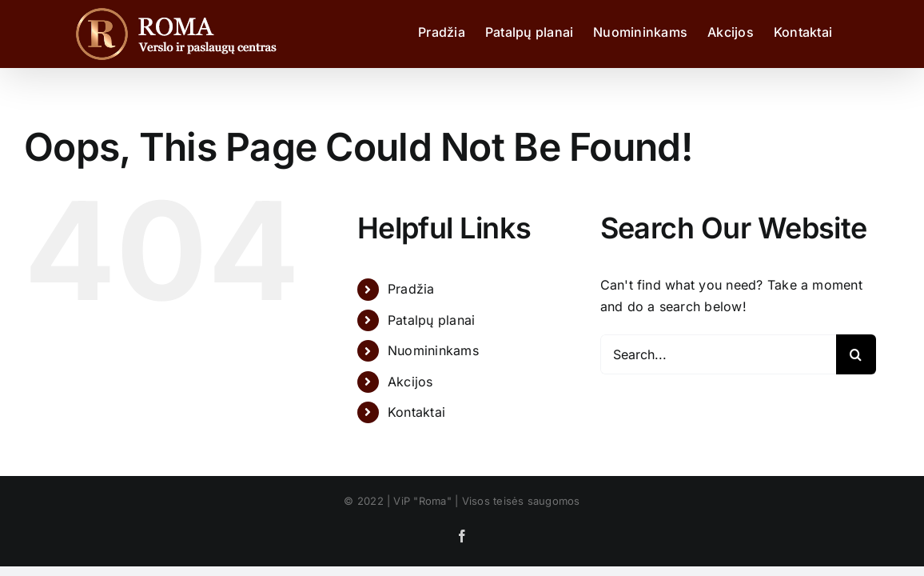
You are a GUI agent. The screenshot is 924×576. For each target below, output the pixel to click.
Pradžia (411, 289)
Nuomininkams (433, 350)
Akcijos (410, 382)
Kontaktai (416, 412)
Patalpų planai (431, 320)
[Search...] (718, 354)
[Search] (856, 354)
